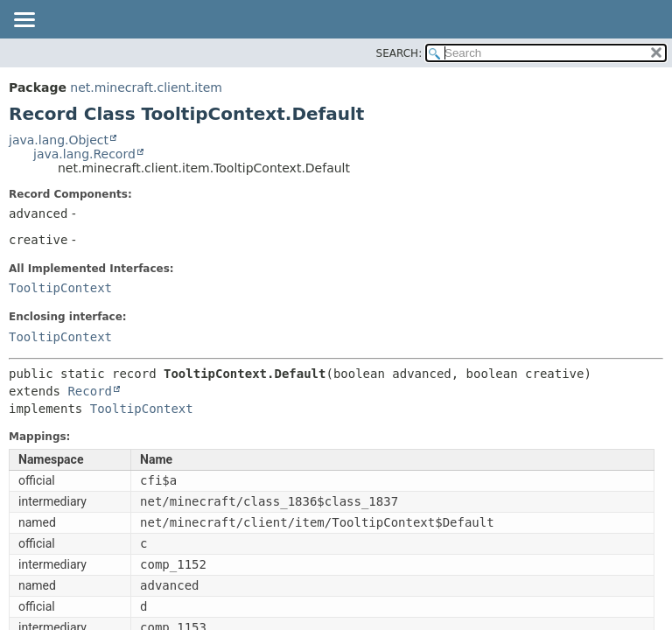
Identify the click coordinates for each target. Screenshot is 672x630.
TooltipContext (60, 288)
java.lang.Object (59, 140)
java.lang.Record (84, 154)
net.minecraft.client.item (146, 87)
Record (90, 391)
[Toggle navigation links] (24, 21)
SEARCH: (399, 53)
